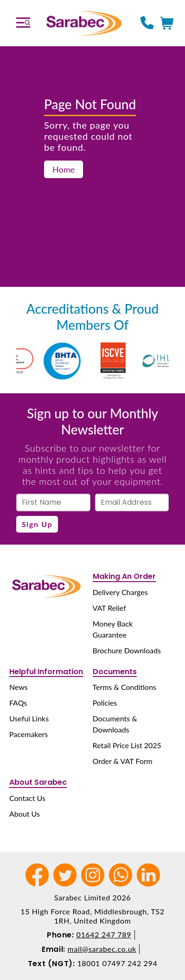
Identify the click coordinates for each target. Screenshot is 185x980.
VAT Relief (109, 608)
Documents (115, 672)
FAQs (18, 703)
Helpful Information (46, 672)
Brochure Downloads (127, 650)
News (19, 687)
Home (64, 169)
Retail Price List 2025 (127, 745)
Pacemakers (29, 734)
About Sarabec (38, 782)
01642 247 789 (104, 934)
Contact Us (27, 798)
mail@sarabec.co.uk (102, 949)
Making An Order (124, 576)
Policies (105, 703)
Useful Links (29, 718)
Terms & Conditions (125, 687)
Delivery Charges (120, 592)
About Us (25, 814)
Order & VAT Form (123, 761)
